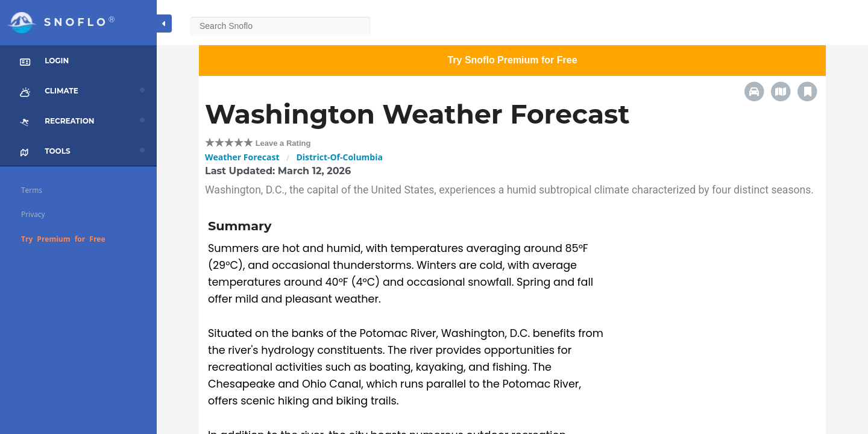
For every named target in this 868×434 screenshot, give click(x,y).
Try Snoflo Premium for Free (512, 60)
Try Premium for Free (63, 239)
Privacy (33, 214)
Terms (32, 190)
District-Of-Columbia (339, 157)
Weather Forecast (242, 157)
